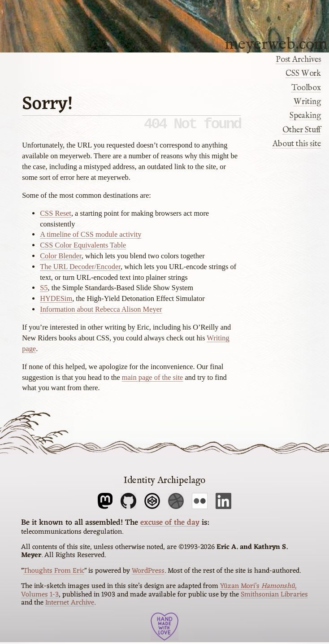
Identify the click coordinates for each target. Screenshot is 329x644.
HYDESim (56, 302)
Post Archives (298, 60)
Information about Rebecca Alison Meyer (101, 313)
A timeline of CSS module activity (91, 238)
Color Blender (61, 259)
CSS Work (303, 74)
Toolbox (306, 88)
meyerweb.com (276, 44)
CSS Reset (56, 217)
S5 (44, 291)
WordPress (148, 573)
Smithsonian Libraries (274, 596)
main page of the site (153, 381)
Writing (307, 102)
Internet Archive (70, 605)
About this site (297, 144)
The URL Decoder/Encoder (80, 270)
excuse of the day (170, 524)
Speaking (305, 116)
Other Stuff (302, 130)
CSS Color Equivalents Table (83, 249)
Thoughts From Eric (54, 573)
